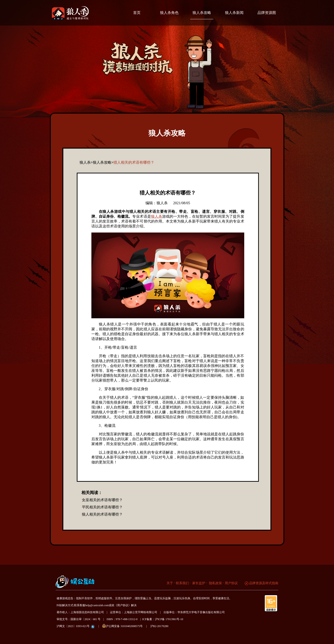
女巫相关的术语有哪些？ (102, 500)
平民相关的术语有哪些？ (102, 507)
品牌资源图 (267, 13)
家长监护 (199, 583)
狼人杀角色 (169, 13)
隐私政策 (215, 583)
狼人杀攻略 (202, 13)
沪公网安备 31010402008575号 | (126, 626)
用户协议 (231, 583)
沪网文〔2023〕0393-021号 (73, 626)
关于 (170, 583)
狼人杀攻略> (103, 162)
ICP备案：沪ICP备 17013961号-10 (163, 619)
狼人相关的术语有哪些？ (102, 514)
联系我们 (182, 583)
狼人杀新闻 (234, 13)
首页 (137, 13)
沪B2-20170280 (159, 626)
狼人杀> (86, 162)
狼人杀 (157, 216)
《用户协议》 (123, 605)
